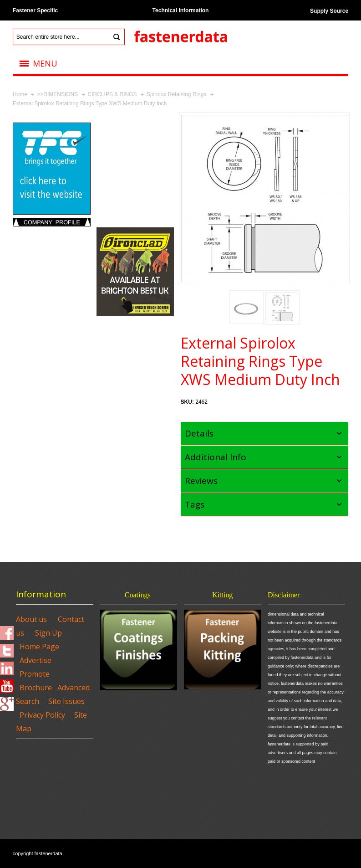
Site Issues (66, 701)
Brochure (36, 688)
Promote (35, 674)
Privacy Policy (42, 715)
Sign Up (48, 633)
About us (31, 619)
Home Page (39, 647)
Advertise (36, 660)
